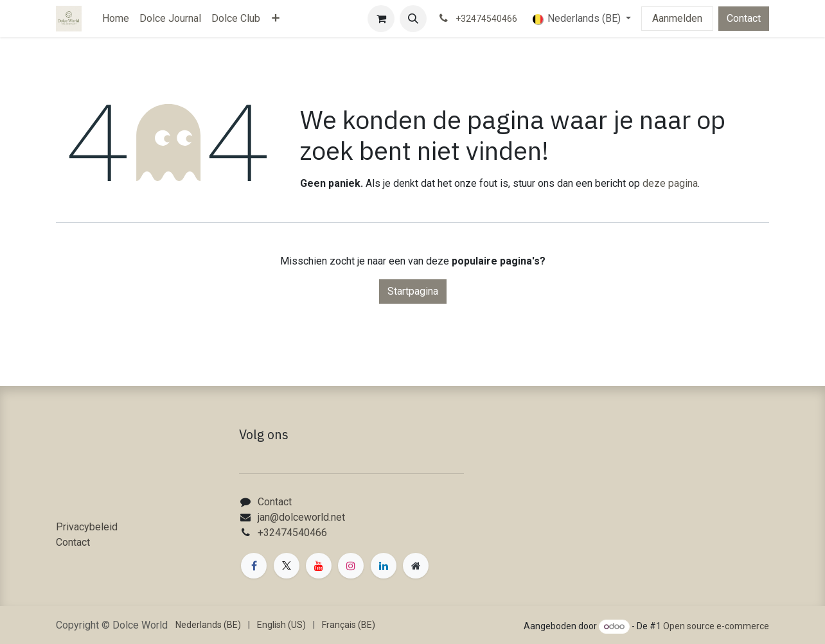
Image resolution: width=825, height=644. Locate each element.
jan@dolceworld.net (301, 517)
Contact (744, 18)
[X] (287, 566)
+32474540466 (292, 533)
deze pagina (670, 183)
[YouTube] (319, 566)
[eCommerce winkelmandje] (381, 19)
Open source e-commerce (716, 626)
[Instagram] (351, 566)
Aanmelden (677, 18)
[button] (413, 19)
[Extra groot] (416, 566)
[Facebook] (254, 566)
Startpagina (413, 291)
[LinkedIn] (384, 566)
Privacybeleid (87, 527)
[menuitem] (116, 19)
